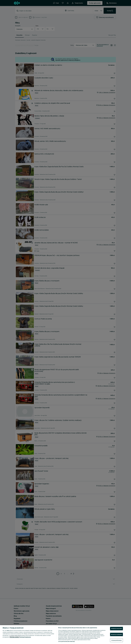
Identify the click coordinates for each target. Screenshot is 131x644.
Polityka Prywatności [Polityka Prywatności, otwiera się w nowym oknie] (25, 637)
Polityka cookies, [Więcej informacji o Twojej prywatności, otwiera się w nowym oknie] (15, 637)
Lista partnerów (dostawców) (66, 641)
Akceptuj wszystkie (117, 628)
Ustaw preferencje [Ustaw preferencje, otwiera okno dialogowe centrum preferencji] (116, 640)
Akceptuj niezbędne (116, 634)
